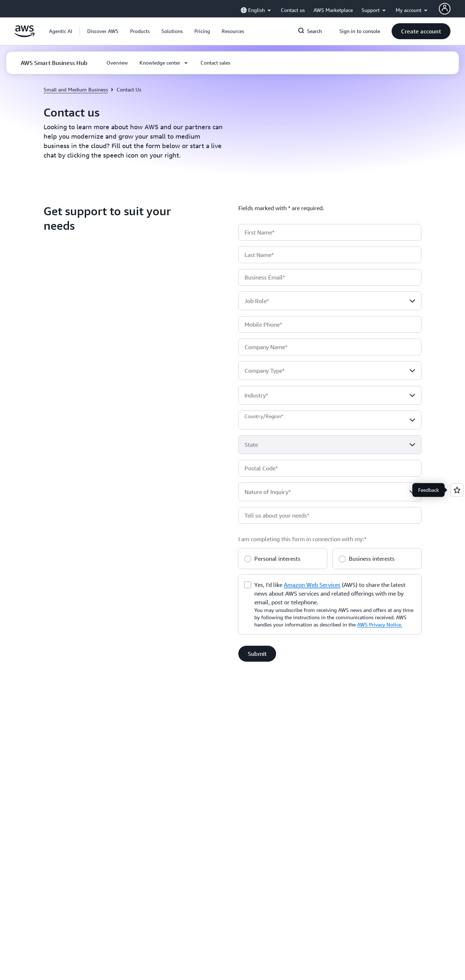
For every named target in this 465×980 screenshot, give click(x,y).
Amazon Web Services (312, 585)
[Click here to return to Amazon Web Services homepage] (25, 35)
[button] (103, 31)
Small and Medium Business (76, 89)
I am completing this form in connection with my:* (302, 539)
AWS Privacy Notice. (380, 624)
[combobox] (330, 301)
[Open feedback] (457, 490)
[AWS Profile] (445, 9)
